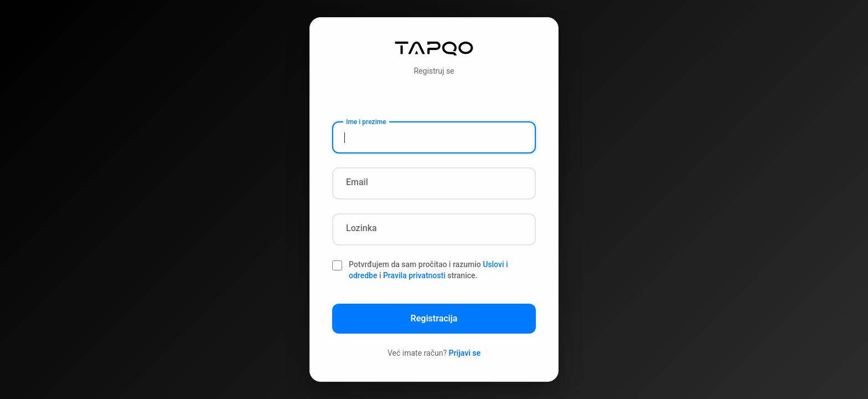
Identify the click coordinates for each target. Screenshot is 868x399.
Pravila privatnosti (414, 275)
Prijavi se (465, 353)
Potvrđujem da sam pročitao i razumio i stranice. (428, 270)
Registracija (434, 318)
